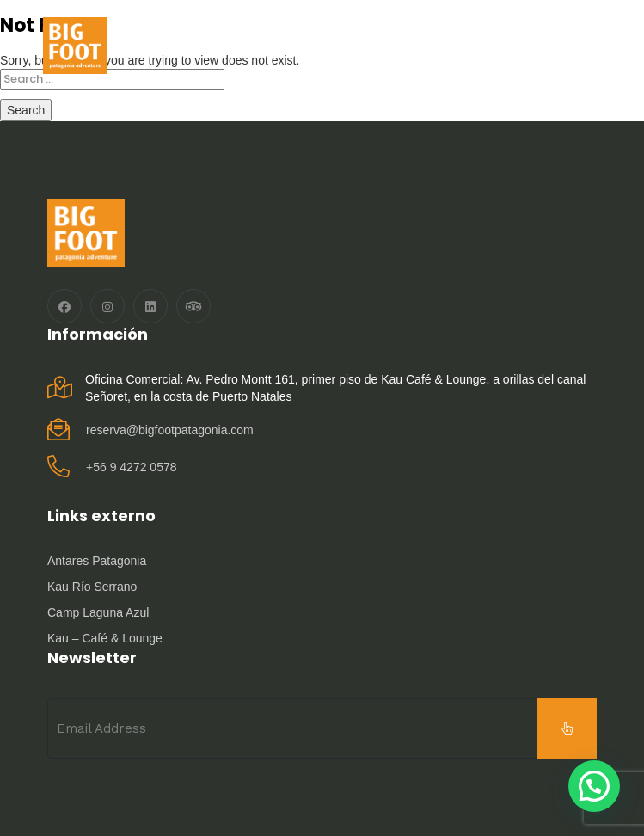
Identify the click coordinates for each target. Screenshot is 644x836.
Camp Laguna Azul (98, 612)
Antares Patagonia (97, 561)
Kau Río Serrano (92, 587)
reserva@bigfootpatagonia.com (170, 430)
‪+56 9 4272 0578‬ (132, 467)
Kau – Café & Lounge (105, 638)
